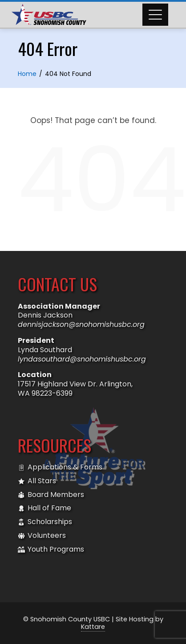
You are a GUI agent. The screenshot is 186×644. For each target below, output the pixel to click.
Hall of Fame (44, 508)
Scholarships (45, 522)
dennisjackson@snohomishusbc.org (81, 324)
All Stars (37, 481)
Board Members (51, 495)
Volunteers (42, 536)
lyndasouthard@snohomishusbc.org (82, 359)
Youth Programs (51, 550)
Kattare (93, 627)
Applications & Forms (60, 467)
